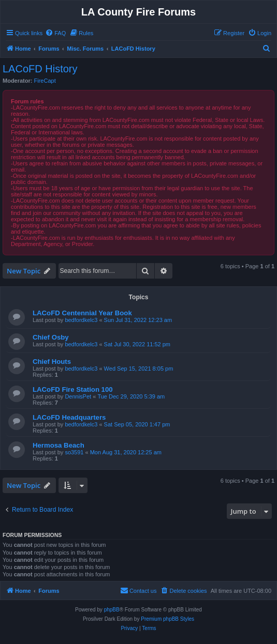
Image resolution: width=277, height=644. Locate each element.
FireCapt (45, 81)
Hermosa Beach (59, 445)
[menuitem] (55, 33)
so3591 (74, 452)
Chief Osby (51, 337)
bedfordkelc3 (81, 320)
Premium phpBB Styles (167, 619)
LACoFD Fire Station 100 (73, 389)
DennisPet (78, 396)
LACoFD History (40, 69)
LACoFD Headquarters (69, 417)
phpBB (112, 610)
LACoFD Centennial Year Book (82, 313)
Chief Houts (52, 362)
